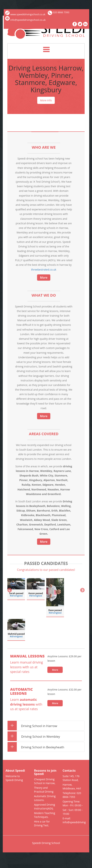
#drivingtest (16, 596)
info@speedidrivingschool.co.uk (25, 20)
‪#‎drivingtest (36, 596)
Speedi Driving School (46, 843)
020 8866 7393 (61, 12)
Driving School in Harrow (34, 726)
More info (46, 100)
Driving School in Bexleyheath (38, 747)
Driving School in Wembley (36, 736)
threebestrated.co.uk (44, 270)
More (44, 278)
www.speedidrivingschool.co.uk (25, 14)
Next (82, 590)
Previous (10, 590)
